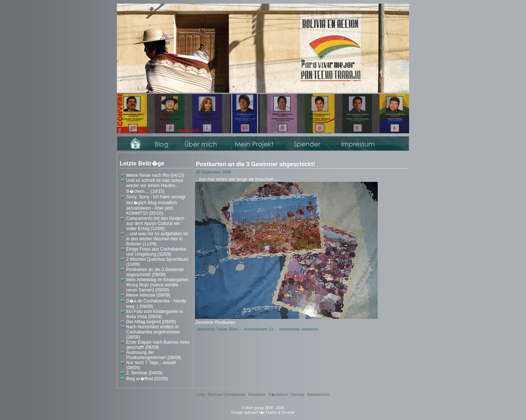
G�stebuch (278, 395)
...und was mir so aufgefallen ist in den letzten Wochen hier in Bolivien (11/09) (157, 239)
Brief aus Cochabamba (227, 395)
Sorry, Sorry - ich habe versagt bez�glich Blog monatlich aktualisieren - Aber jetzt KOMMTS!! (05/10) (156, 205)
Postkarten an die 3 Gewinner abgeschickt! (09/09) (155, 272)
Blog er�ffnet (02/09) (147, 379)
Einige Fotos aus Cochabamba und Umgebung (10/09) (156, 252)
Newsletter (257, 395)
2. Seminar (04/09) (144, 373)
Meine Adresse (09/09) (148, 295)
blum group (255, 408)
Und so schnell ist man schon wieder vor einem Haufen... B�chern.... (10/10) (155, 186)
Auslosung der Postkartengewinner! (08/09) (154, 355)
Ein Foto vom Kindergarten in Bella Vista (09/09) (155, 314)
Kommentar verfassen (299, 329)
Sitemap (298, 395)
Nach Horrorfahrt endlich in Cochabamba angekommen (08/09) (153, 332)
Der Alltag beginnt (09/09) (151, 322)
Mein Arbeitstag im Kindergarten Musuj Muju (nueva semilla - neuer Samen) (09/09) (158, 285)
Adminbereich (318, 395)
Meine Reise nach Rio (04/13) (155, 175)
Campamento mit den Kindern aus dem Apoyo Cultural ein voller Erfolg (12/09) (155, 224)
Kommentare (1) (258, 329)
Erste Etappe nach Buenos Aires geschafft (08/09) (158, 345)
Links (201, 395)
